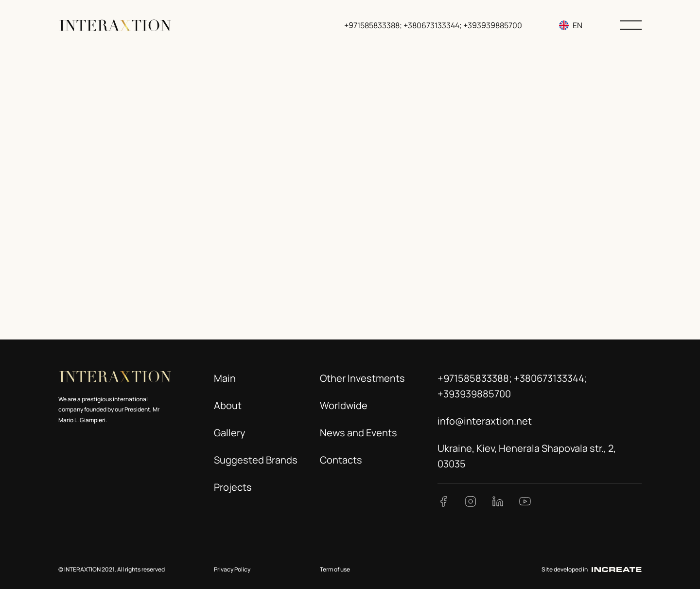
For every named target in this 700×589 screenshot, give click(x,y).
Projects (233, 487)
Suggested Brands (256, 460)
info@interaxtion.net (485, 421)
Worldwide (344, 405)
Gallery (230, 433)
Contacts (341, 460)
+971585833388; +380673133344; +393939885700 (433, 25)
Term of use (335, 569)
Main (225, 378)
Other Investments (362, 378)
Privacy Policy (232, 569)
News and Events (359, 433)
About (228, 405)
